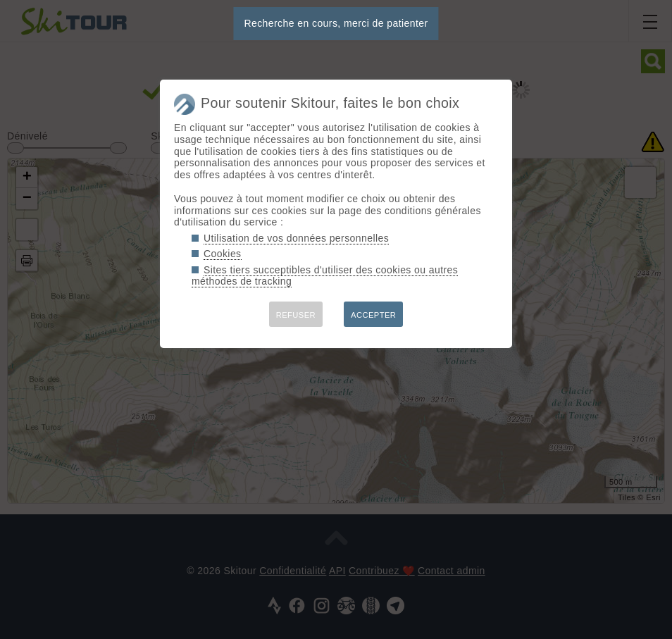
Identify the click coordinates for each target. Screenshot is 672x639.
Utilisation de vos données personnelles (296, 238)
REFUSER (296, 315)
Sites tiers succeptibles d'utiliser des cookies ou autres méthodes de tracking (325, 276)
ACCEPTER (373, 315)
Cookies (223, 254)
